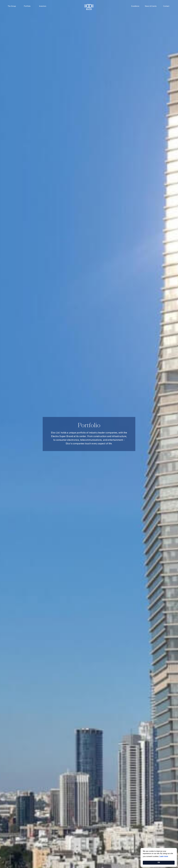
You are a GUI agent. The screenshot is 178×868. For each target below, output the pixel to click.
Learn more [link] (164, 857)
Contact (166, 6)
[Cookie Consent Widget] (159, 857)
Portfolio (27, 6)
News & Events (151, 6)
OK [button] (159, 863)
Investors (43, 6)
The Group (12, 6)
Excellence (135, 6)
